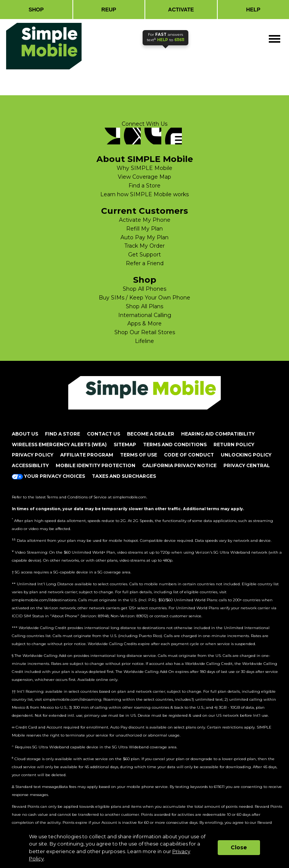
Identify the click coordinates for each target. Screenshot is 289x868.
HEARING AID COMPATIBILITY (218, 434)
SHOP (36, 10)
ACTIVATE (181, 10)
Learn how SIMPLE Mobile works (144, 194)
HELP (253, 10)
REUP (109, 10)
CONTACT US (104, 434)
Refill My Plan (144, 229)
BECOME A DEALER (151, 434)
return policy (234, 444)
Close (239, 847)
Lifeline (144, 341)
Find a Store (144, 186)
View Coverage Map (144, 177)
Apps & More (144, 323)
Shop (145, 280)
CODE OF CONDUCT (189, 455)
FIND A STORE (63, 434)
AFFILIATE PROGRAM (87, 455)
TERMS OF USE (139, 455)
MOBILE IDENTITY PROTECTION (96, 465)
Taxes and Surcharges (124, 476)
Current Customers (144, 211)
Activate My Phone (145, 220)
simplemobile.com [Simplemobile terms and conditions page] (130, 497)
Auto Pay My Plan (144, 237)
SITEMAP (125, 444)
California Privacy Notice (179, 465)
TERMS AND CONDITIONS (175, 444)
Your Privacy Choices (48, 476)
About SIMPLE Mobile (145, 159)
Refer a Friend (145, 263)
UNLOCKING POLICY (246, 455)
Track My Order (144, 246)
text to (165, 37)
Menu (275, 35)
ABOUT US (25, 434)
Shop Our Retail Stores (145, 332)
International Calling (145, 315)
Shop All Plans (144, 306)
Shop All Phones (144, 289)
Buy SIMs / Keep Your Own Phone (144, 298)
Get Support (144, 255)
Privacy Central (247, 465)
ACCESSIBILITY (30, 465)
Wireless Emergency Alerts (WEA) (59, 444)
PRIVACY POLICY (33, 455)
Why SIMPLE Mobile (144, 168)
